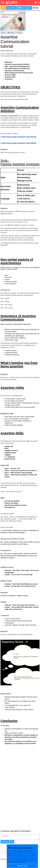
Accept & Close (22, 866)
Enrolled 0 (11, 33)
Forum (22, 8)
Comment (5, 842)
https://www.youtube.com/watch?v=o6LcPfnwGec (19, 137)
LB (30, 8)
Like (20, 33)
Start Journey (11, 8)
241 (3, 33)
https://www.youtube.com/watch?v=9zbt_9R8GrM (19, 143)
